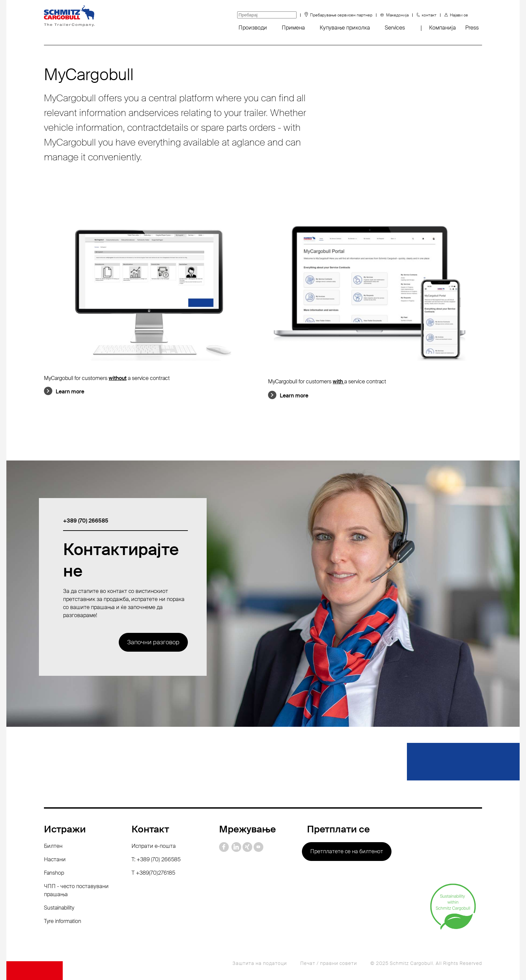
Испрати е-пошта (154, 846)
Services (395, 28)
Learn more (70, 392)
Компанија (442, 28)
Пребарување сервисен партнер (341, 15)
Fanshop (54, 873)
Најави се (459, 15)
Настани (55, 859)
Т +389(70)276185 (153, 873)
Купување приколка (345, 28)
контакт (429, 15)
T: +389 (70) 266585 (156, 859)
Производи (253, 28)
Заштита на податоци (260, 963)
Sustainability (59, 908)
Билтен (53, 846)
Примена (293, 28)
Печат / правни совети (329, 963)
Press (472, 28)
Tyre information (63, 921)
